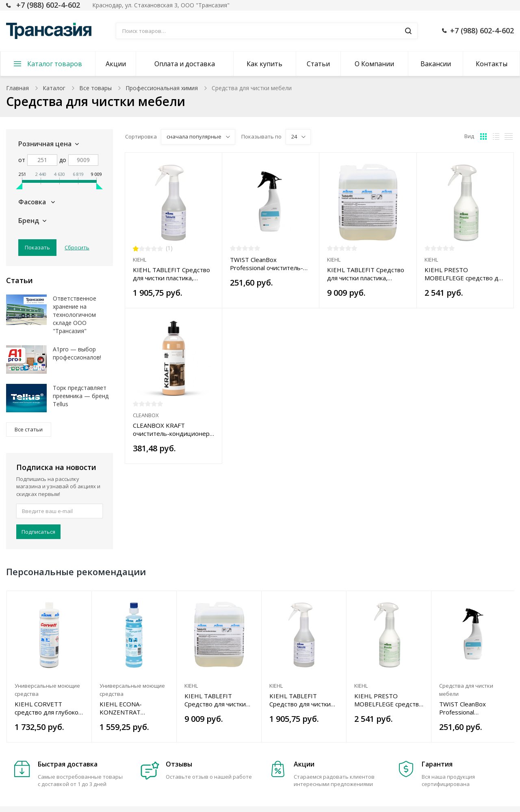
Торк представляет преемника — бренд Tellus (81, 396)
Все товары (95, 88)
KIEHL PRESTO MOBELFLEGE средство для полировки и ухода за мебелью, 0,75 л (465, 274)
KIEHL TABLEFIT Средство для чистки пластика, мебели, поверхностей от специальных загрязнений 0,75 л (172, 274)
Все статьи (29, 429)
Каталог (54, 88)
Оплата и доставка (185, 64)
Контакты (492, 64)
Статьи (318, 64)
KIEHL (140, 260)
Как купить (264, 64)
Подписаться (38, 532)
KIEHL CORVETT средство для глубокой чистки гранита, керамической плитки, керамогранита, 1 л (48, 708)
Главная (17, 88)
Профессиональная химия (162, 88)
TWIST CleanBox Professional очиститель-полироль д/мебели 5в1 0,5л (266, 264)
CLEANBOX (146, 415)
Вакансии (436, 64)
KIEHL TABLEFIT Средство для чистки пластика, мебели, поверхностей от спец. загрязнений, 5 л (366, 274)
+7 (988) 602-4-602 (48, 5)
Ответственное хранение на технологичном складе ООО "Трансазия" (75, 315)
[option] (49, 667)
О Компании (374, 64)
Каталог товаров (55, 64)
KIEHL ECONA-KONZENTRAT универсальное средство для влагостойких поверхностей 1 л (125, 708)
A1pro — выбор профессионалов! (77, 353)
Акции (116, 64)
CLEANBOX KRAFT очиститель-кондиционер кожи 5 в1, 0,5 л (171, 429)
